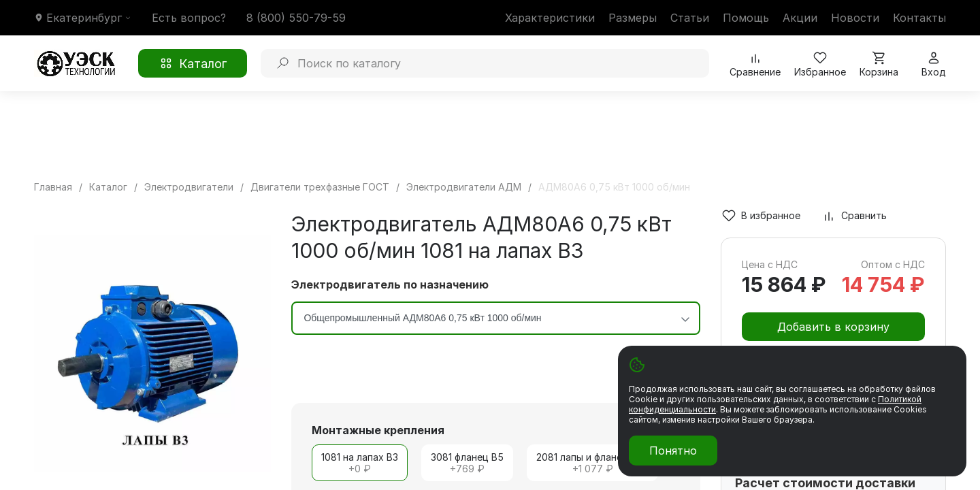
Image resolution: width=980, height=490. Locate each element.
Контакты (919, 18)
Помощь (746, 18)
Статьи (690, 18)
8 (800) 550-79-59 (296, 18)
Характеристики (550, 18)
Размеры (633, 18)
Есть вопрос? (189, 18)
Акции (800, 18)
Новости (855, 18)
